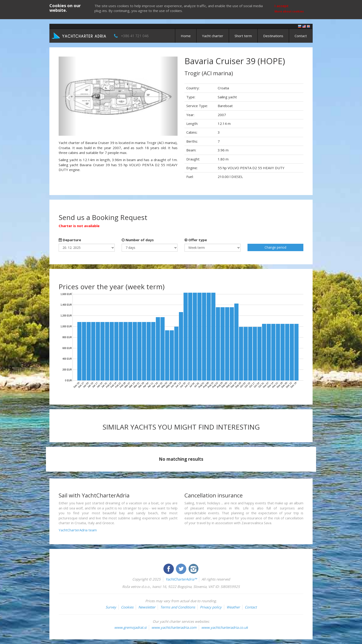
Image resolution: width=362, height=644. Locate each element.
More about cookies (289, 11)
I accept (282, 6)
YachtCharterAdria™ (181, 579)
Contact (301, 36)
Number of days (138, 240)
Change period (275, 247)
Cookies (127, 607)
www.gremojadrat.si (130, 627)
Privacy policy (211, 607)
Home (186, 36)
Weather (233, 607)
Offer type (196, 240)
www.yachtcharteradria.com (174, 627)
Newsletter (147, 607)
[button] (68, 96)
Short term (243, 36)
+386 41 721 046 (135, 36)
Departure (70, 240)
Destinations (273, 36)
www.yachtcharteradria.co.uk (225, 627)
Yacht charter (213, 36)
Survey (111, 607)
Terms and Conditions (178, 607)
